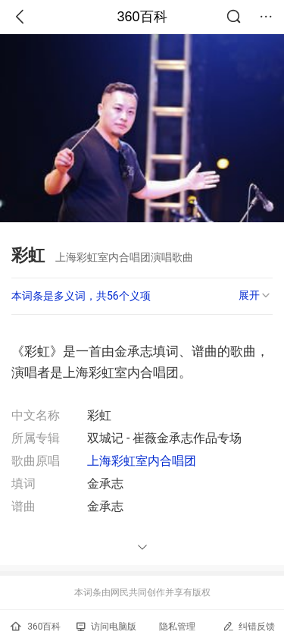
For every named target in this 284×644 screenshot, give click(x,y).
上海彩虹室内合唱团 (142, 461)
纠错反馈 (249, 626)
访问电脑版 (106, 627)
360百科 (142, 17)
